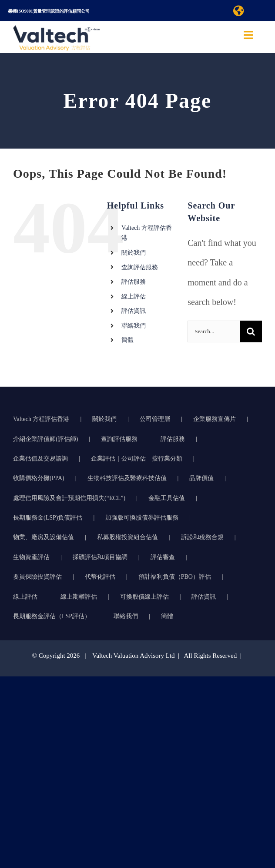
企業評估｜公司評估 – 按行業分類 (137, 459)
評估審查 (163, 557)
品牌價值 (201, 478)
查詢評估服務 (140, 267)
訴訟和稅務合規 (202, 537)
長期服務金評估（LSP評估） (52, 616)
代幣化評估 (100, 577)
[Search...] (214, 331)
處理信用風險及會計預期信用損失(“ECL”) (69, 498)
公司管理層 (155, 419)
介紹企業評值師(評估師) (45, 439)
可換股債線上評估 (144, 597)
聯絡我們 (134, 326)
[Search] (251, 331)
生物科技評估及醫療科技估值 (127, 478)
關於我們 (134, 253)
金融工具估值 (167, 498)
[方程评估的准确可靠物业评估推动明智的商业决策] (57, 30)
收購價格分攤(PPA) (39, 478)
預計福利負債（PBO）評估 (175, 577)
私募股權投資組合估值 (127, 537)
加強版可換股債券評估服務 (142, 518)
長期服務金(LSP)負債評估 (48, 518)
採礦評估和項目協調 (100, 557)
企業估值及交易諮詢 (40, 459)
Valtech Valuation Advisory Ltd (134, 656)
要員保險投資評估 (37, 577)
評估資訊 (134, 311)
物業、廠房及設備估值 (44, 537)
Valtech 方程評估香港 (41, 419)
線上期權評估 (79, 597)
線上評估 (134, 297)
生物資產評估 (31, 557)
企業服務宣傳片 (215, 419)
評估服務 (134, 282)
